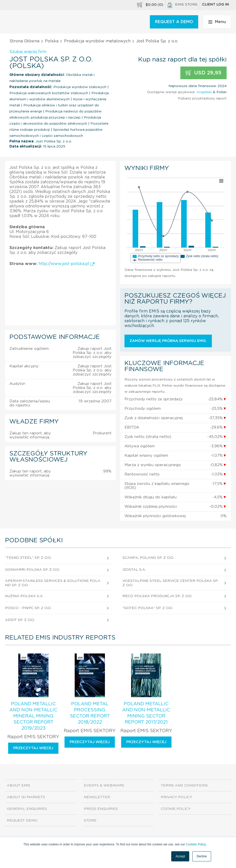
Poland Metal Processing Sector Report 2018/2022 (90, 713)
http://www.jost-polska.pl (67, 264)
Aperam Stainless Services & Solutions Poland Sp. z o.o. (53, 583)
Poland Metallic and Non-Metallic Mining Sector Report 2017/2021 (146, 713)
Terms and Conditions (184, 785)
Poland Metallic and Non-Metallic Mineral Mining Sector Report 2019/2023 (33, 716)
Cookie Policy (176, 809)
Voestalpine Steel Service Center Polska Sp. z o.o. (170, 583)
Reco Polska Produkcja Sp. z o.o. (157, 596)
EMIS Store (183, 5)
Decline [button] (202, 856)
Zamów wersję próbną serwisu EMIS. (168, 341)
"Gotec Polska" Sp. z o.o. (148, 608)
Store (90, 821)
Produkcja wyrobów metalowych (97, 41)
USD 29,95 (203, 73)
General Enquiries (27, 809)
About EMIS (19, 785)
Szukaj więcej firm (28, 52)
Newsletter (97, 797)
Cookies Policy (196, 844)
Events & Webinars (104, 785)
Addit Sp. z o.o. (20, 620)
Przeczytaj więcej (33, 748)
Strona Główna (24, 41)
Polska (52, 41)
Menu (217, 22)
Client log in (215, 5)
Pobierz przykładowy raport (202, 99)
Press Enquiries (101, 809)
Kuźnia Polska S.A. (24, 596)
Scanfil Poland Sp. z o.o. (148, 558)
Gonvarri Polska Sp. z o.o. (32, 570)
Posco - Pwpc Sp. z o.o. (28, 608)
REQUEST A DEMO (174, 22)
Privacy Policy (176, 797)
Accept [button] (180, 856)
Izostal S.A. (134, 570)
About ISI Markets (26, 797)
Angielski (204, 92)
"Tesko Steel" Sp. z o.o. (28, 558)
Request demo (22, 821)
